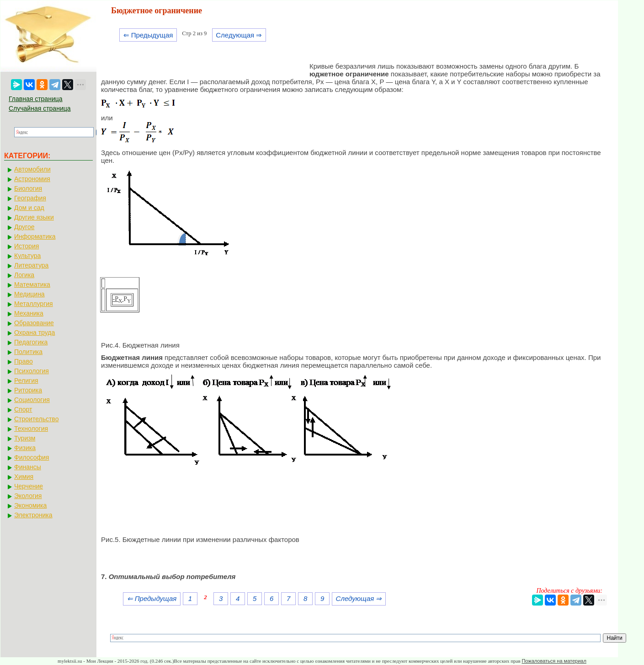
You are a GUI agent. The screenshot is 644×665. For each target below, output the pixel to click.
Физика (25, 448)
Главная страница (36, 99)
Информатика (35, 236)
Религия (26, 381)
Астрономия (32, 179)
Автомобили (32, 169)
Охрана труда (35, 332)
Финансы (28, 467)
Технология (31, 429)
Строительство (36, 419)
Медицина (29, 294)
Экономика (30, 505)
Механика (29, 313)
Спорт (23, 409)
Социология (32, 400)
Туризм (25, 438)
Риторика (28, 390)
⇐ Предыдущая (148, 35)
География (30, 198)
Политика (28, 352)
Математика (32, 284)
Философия (32, 457)
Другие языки (34, 217)
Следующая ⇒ (239, 35)
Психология (32, 371)
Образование (34, 323)
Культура (27, 256)
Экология (28, 496)
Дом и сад (29, 208)
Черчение (29, 486)
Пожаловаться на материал (554, 661)
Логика (24, 275)
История (27, 246)
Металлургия (34, 304)
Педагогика (31, 342)
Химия (24, 477)
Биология (28, 188)
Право (24, 361)
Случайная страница (40, 108)
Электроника (33, 515)
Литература (31, 265)
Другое (24, 227)
